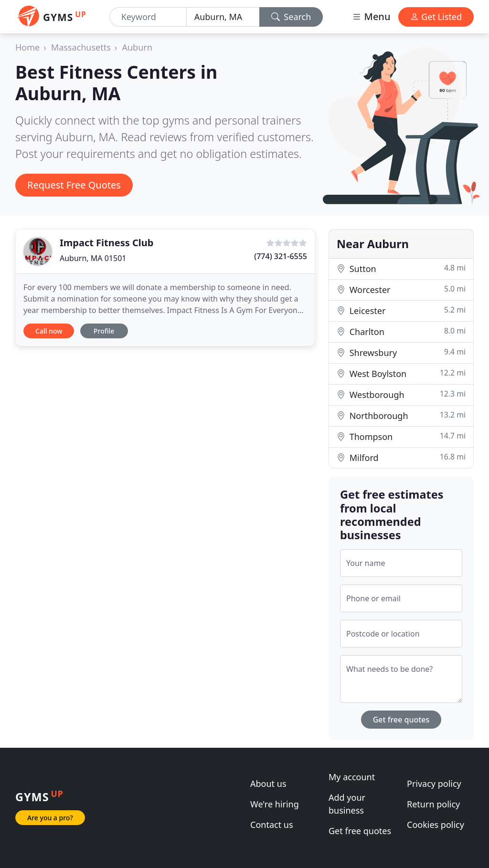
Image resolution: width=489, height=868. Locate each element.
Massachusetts (81, 47)
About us (268, 784)
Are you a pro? (50, 818)
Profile (104, 331)
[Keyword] (148, 17)
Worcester (401, 289)
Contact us (272, 825)
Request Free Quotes (74, 185)
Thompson (401, 436)
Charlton (401, 331)
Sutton (401, 268)
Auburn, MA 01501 (93, 258)
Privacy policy (434, 784)
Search (291, 17)
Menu (371, 16)
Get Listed (436, 17)
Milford (401, 457)
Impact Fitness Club (106, 243)
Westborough (401, 394)
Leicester (401, 310)
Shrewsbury (401, 352)
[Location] (223, 17)
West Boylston (401, 373)
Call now (49, 331)
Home (27, 47)
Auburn (137, 47)
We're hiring (275, 804)
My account (352, 777)
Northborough (401, 415)
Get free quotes (401, 720)
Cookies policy (436, 825)
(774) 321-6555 (281, 256)
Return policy (433, 804)
